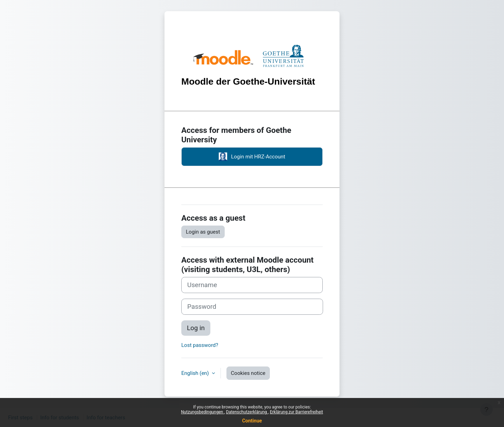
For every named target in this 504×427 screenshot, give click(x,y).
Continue (252, 421)
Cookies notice (248, 373)
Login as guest (203, 232)
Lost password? (200, 345)
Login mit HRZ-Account (252, 157)
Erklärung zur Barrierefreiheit (296, 412)
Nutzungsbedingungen (202, 412)
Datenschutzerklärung (247, 412)
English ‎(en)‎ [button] (196, 373)
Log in (196, 328)
